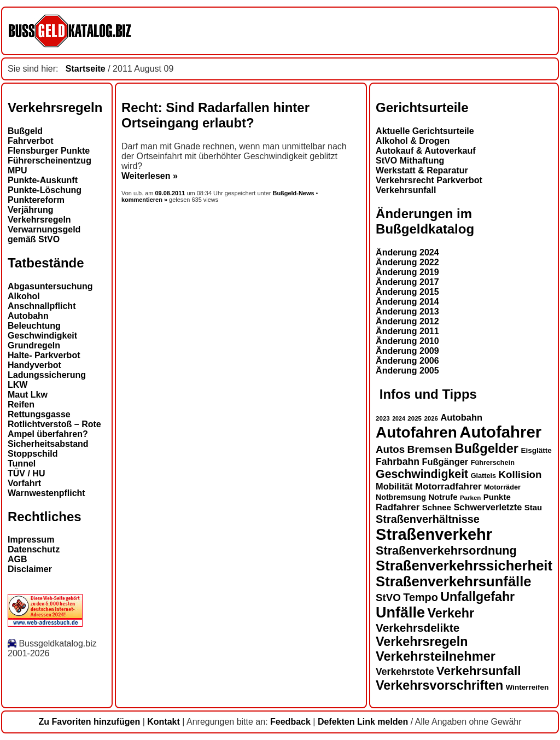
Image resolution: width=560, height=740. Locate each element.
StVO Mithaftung (410, 161)
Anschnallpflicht (42, 306)
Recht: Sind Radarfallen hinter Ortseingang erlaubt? (215, 115)
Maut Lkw (28, 395)
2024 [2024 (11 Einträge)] (399, 418)
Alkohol (24, 296)
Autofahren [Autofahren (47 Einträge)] (416, 432)
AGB (17, 559)
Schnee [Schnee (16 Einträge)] (437, 507)
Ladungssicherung (47, 375)
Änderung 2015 (407, 292)
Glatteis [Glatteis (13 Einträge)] (483, 476)
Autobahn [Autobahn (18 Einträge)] (461, 417)
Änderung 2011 (407, 331)
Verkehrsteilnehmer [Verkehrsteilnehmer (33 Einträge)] (436, 656)
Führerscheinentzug (49, 161)
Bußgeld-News (293, 193)
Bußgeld (25, 131)
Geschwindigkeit (42, 336)
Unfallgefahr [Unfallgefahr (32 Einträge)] (477, 597)
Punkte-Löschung (45, 190)
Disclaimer (30, 569)
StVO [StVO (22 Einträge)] (388, 598)
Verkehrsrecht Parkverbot (429, 180)
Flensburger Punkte (49, 151)
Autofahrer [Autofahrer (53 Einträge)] (500, 432)
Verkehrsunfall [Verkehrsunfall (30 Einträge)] (479, 671)
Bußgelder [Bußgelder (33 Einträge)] (486, 448)
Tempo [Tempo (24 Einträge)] (421, 597)
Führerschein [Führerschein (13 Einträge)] (493, 463)
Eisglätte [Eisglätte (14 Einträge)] (536, 450)
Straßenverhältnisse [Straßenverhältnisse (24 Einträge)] (428, 519)
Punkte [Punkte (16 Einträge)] (497, 497)
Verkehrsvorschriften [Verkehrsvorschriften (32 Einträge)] (439, 685)
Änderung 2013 (407, 311)
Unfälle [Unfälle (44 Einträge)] (400, 613)
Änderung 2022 (407, 262)
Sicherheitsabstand (48, 444)
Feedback (290, 722)
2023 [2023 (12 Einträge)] (383, 418)
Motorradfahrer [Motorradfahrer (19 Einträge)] (448, 486)
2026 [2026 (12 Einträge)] (431, 418)
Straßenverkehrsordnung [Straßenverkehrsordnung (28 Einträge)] (446, 550)
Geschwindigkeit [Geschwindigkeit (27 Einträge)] (422, 474)
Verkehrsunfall (406, 190)
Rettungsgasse (39, 414)
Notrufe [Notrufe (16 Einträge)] (443, 497)
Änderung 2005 (407, 371)
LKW (17, 385)
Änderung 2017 (407, 282)
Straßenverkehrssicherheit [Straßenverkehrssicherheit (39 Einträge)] (464, 566)
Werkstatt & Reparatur (422, 170)
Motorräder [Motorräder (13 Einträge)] (502, 487)
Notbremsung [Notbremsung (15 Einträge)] (401, 497)
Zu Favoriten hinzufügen (89, 722)
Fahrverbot (31, 141)
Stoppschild (33, 454)
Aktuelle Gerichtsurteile (425, 131)
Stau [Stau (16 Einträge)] (533, 507)
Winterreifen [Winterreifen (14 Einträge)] (527, 687)
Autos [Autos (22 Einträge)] (390, 449)
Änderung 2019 (407, 272)
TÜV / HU (26, 473)
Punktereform (36, 200)
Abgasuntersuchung (50, 286)
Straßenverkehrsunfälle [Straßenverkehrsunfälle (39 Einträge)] (454, 581)
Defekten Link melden (363, 722)
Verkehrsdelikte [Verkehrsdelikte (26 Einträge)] (418, 628)
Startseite (86, 69)
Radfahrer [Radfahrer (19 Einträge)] (398, 507)
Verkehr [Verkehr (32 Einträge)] (451, 613)
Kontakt (164, 722)
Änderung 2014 (407, 302)
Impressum (31, 540)
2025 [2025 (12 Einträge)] (415, 418)
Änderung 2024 (407, 252)
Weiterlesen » (150, 176)
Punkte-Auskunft (43, 180)
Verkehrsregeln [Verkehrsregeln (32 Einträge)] (422, 642)
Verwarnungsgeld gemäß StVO (44, 234)
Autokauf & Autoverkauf (426, 151)
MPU (17, 170)
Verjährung (31, 210)
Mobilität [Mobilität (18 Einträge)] (394, 486)
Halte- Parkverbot (44, 355)
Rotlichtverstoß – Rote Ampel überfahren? (54, 429)
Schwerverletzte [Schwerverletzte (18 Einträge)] (488, 507)
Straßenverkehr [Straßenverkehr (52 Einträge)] (434, 534)
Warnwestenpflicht (46, 493)
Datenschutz (34, 549)
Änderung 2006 (407, 361)
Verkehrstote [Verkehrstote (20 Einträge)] (405, 672)
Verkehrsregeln (39, 220)
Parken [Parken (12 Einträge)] (470, 498)
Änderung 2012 (407, 321)
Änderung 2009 (407, 351)
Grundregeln (34, 345)
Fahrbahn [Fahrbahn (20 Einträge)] (398, 462)
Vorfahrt (24, 483)
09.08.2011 (171, 193)
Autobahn (28, 316)
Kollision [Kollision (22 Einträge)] (520, 474)
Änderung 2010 (407, 341)
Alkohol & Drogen (413, 141)
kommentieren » (144, 200)
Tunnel (22, 464)
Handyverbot (34, 365)
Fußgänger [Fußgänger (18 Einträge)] (445, 462)
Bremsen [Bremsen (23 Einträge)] (429, 449)
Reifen (21, 404)
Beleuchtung (34, 326)
